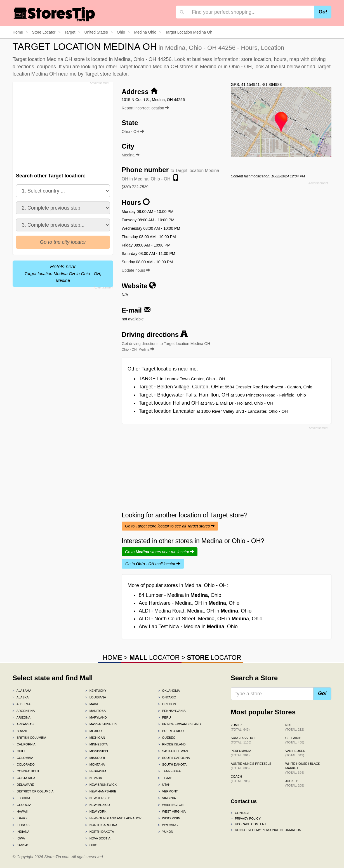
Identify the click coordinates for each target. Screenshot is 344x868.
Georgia (22, 805)
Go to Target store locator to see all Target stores (170, 526)
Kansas (21, 845)
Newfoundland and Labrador (113, 818)
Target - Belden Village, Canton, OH (226, 387)
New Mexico (98, 805)
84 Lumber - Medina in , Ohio (180, 595)
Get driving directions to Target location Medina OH (166, 346)
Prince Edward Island (179, 724)
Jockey (295, 783)
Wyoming (168, 825)
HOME (112, 658)
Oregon (167, 704)
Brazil (20, 731)
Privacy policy (246, 818)
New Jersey (97, 798)
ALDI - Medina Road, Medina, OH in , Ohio (195, 611)
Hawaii (20, 811)
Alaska (21, 697)
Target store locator (106, 74)
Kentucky (96, 691)
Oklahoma (169, 691)
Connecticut (26, 771)
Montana (95, 764)
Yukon (166, 832)
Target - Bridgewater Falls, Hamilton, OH (222, 395)
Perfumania (241, 753)
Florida (21, 798)
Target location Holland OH (206, 403)
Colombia (23, 758)
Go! (323, 12)
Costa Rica (24, 778)
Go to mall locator (153, 564)
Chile (19, 751)
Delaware (23, 785)
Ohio (91, 845)
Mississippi (97, 751)
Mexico (94, 731)
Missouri (95, 758)
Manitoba (96, 711)
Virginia (167, 798)
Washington (171, 805)
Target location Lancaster (213, 411)
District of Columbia (33, 791)
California (24, 744)
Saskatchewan (173, 751)
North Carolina (101, 825)
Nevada (94, 778)
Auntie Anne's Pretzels (251, 766)
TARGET (182, 379)
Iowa (19, 838)
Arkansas (23, 724)
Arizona (22, 717)
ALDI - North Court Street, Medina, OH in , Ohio (201, 619)
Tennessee (169, 771)
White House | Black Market (303, 768)
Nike (295, 727)
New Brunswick (101, 785)
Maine (92, 704)
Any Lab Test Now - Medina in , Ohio (188, 627)
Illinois (21, 825)
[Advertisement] (62, 126)
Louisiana (96, 697)
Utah (164, 785)
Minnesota (96, 744)
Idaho (20, 818)
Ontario (167, 697)
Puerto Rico (171, 731)
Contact (240, 813)
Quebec (167, 738)
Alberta (22, 704)
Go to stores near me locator (160, 552)
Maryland (96, 717)
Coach (240, 779)
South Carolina (174, 758)
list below (289, 67)
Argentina (24, 711)
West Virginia (172, 811)
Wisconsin (169, 818)
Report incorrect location (145, 108)
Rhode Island (172, 744)
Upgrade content (248, 824)
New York (96, 811)
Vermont (168, 791)
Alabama (22, 691)
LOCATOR (155, 658)
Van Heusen (295, 753)
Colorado (24, 764)
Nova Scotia (98, 838)
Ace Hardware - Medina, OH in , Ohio (189, 603)
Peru (164, 717)
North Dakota (100, 832)
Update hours (136, 270)
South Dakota (172, 764)
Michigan (95, 738)
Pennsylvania (172, 711)
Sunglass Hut (243, 740)
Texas (165, 778)
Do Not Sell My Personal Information (266, 830)
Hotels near (63, 273)
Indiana (21, 832)
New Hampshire (101, 791)
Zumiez (240, 727)
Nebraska (96, 771)
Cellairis (295, 740)
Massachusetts (101, 724)
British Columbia (29, 738)
